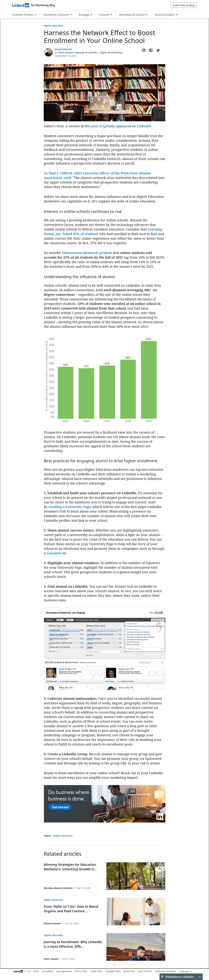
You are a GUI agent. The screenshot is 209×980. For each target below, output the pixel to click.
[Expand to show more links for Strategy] (91, 15)
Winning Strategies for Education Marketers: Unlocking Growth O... (70, 867)
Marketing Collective (56, 15)
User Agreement (64, 971)
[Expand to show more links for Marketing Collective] (71, 15)
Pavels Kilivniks (64, 49)
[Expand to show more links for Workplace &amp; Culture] (147, 15)
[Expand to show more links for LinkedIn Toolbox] (36, 15)
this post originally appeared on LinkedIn (118, 126)
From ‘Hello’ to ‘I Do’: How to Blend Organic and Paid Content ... (71, 909)
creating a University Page (70, 507)
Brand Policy (129, 971)
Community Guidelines (165, 971)
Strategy (84, 15)
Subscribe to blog (184, 5)
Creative (104, 15)
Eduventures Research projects (87, 253)
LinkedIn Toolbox (23, 15)
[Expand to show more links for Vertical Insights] (177, 15)
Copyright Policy (113, 971)
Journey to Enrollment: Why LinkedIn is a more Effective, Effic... (73, 944)
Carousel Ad (56, 553)
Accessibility (48, 971)
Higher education (54, 26)
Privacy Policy (81, 971)
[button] (144, 50)
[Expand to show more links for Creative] (111, 15)
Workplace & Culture (132, 15)
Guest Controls (145, 971)
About (36, 971)
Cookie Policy (96, 971)
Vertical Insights (165, 15)
